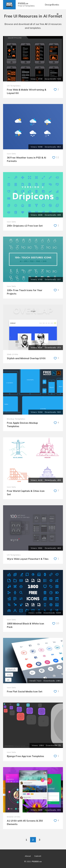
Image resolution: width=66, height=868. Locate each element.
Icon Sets (11, 154)
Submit (38, 856)
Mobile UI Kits (14, 817)
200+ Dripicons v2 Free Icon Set (25, 226)
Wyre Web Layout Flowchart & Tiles (28, 559)
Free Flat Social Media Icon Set (25, 692)
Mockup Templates (16, 419)
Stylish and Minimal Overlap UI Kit (26, 358)
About (28, 856)
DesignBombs (52, 5)
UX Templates (14, 86)
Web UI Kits (13, 354)
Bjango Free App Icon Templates (25, 756)
